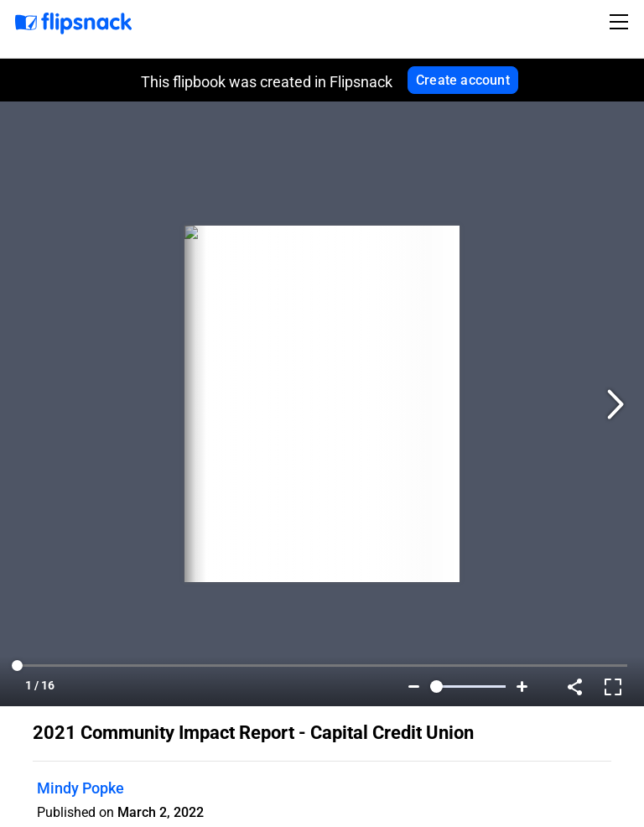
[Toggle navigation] (621, 22)
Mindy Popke (80, 788)
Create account (463, 80)
